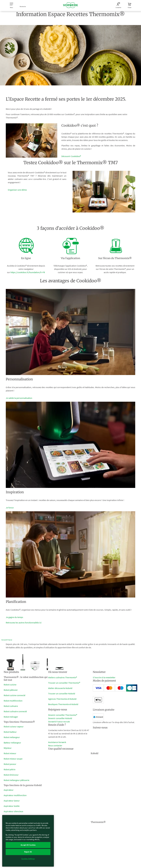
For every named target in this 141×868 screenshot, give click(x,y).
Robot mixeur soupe (13, 759)
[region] (28, 841)
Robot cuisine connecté (15, 695)
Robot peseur (10, 764)
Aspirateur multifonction (15, 795)
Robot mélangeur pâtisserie (17, 780)
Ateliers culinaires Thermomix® (63, 677)
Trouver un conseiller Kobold (62, 693)
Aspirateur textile (12, 806)
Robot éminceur (11, 775)
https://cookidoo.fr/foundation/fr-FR (28, 272)
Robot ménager (11, 717)
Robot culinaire (11, 706)
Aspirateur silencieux (13, 811)
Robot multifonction (13, 701)
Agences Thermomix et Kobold (62, 699)
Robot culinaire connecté (15, 711)
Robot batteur (10, 732)
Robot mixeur (10, 753)
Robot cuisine (10, 685)
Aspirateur (9, 790)
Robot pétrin (10, 769)
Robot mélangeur (12, 737)
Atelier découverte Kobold (60, 688)
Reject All (28, 852)
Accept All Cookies (28, 845)
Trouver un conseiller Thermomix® (64, 683)
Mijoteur (8, 748)
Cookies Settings (28, 859)
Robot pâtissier (11, 690)
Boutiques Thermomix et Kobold (63, 704)
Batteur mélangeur (12, 743)
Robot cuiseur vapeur (14, 726)
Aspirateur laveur (12, 801)
